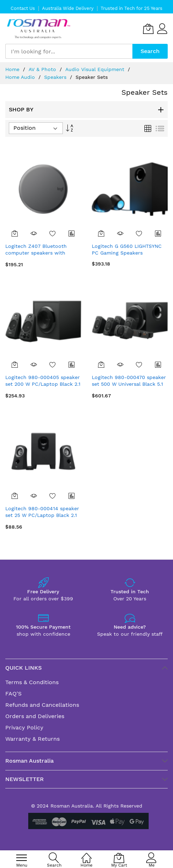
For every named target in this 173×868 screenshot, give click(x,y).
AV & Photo (43, 69)
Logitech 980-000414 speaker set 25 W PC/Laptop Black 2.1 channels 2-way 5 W (42, 515)
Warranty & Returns (32, 739)
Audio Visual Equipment (96, 69)
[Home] (86, 854)
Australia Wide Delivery (68, 8)
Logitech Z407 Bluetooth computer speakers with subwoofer (36, 253)
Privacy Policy (24, 727)
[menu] (22, 858)
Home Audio (21, 77)
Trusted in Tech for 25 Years (132, 8)
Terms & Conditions (32, 682)
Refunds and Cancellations (42, 705)
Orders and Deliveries (35, 716)
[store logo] (39, 29)
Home (13, 69)
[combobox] (69, 51)
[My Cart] (148, 29)
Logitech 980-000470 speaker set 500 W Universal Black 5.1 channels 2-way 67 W (129, 384)
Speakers (56, 77)
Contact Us (23, 8)
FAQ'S (13, 694)
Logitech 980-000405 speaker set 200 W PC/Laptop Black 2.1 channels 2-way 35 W (43, 384)
